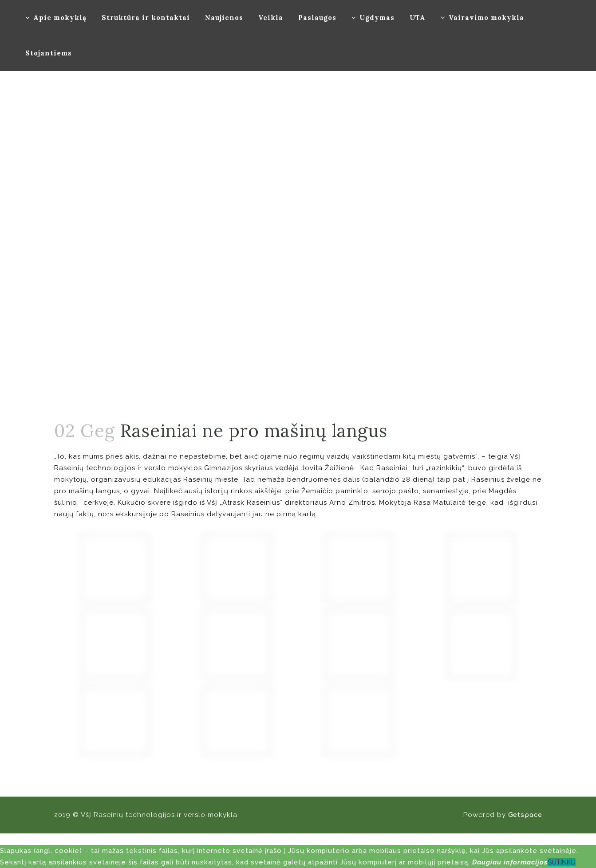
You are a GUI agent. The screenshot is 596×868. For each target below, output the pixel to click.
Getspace (525, 815)
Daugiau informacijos (510, 862)
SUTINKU (562, 862)
